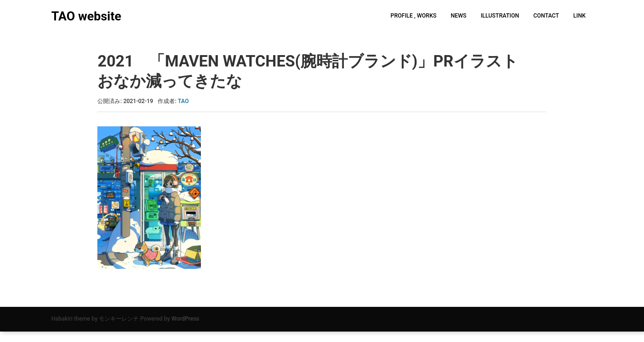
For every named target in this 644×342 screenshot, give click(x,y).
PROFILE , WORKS (413, 16)
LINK (579, 16)
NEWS (459, 16)
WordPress (185, 319)
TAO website (86, 16)
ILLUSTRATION (500, 16)
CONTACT (546, 16)
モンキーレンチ (119, 319)
